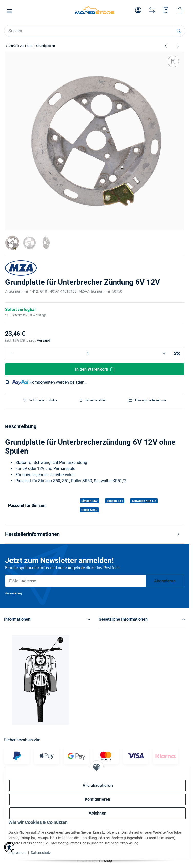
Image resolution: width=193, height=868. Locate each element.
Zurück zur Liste (19, 46)
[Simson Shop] (95, 10)
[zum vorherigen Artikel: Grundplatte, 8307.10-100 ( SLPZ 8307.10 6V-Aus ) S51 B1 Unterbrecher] (166, 46)
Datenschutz (41, 853)
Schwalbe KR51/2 (144, 501)
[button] (9, 11)
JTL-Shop (104, 861)
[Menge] (88, 353)
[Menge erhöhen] (164, 353)
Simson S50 (89, 501)
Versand (44, 340)
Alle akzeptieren (98, 785)
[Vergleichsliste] (152, 10)
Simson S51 (115, 501)
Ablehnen (98, 813)
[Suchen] (179, 31)
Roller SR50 (89, 510)
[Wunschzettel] (166, 10)
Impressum (17, 853)
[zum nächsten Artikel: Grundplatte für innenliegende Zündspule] (178, 46)
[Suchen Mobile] (88, 31)
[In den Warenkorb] (95, 369)
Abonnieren (165, 581)
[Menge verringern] (12, 353)
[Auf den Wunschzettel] (173, 61)
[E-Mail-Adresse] (75, 581)
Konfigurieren (98, 799)
